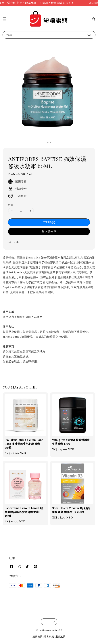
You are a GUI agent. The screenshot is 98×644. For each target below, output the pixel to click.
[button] (5, 19)
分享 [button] (13, 242)
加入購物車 (49, 231)
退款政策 (60, 636)
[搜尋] (89, 35)
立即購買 (49, 222)
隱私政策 (49, 636)
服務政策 (38, 636)
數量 (11, 205)
